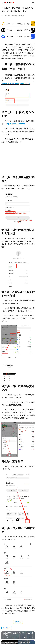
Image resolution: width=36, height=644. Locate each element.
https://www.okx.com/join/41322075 (16, 84)
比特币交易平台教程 (18, 16)
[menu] (33, 2)
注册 (33, 24)
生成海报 (6, 628)
